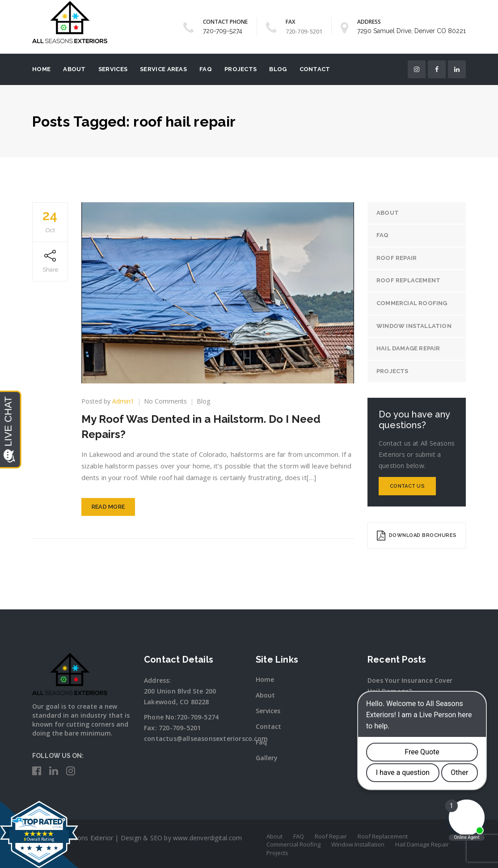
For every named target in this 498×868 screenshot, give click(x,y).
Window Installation (414, 326)
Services (113, 69)
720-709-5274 (223, 31)
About (74, 69)
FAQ (206, 69)
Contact (315, 69)
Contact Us (407, 486)
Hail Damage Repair (408, 348)
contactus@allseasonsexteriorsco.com (206, 738)
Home (41, 69)
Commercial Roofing (412, 303)
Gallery (267, 758)
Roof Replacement (408, 280)
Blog (278, 69)
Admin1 (123, 401)
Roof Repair (397, 258)
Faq (261, 742)
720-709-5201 (180, 728)
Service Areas (163, 69)
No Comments (165, 401)
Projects (241, 69)
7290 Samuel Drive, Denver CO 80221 (411, 31)
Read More (108, 507)
